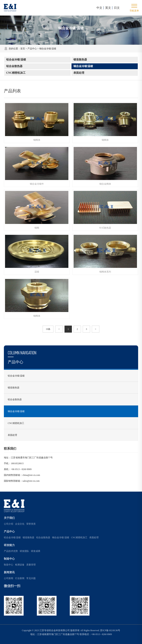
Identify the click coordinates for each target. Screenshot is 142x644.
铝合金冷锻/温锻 (16, 60)
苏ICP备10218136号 (110, 630)
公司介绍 (9, 524)
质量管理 (31, 565)
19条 (48, 329)
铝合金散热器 (14, 66)
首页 (23, 49)
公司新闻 (9, 578)
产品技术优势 (11, 551)
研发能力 (9, 545)
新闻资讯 (9, 572)
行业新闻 (20, 578)
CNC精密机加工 (16, 73)
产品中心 (32, 49)
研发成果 (36, 551)
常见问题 (31, 578)
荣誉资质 (31, 524)
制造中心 (9, 559)
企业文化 (20, 524)
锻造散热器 (80, 60)
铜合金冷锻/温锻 (83, 66)
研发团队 (24, 551)
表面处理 (79, 73)
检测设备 (20, 565)
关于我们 (9, 518)
